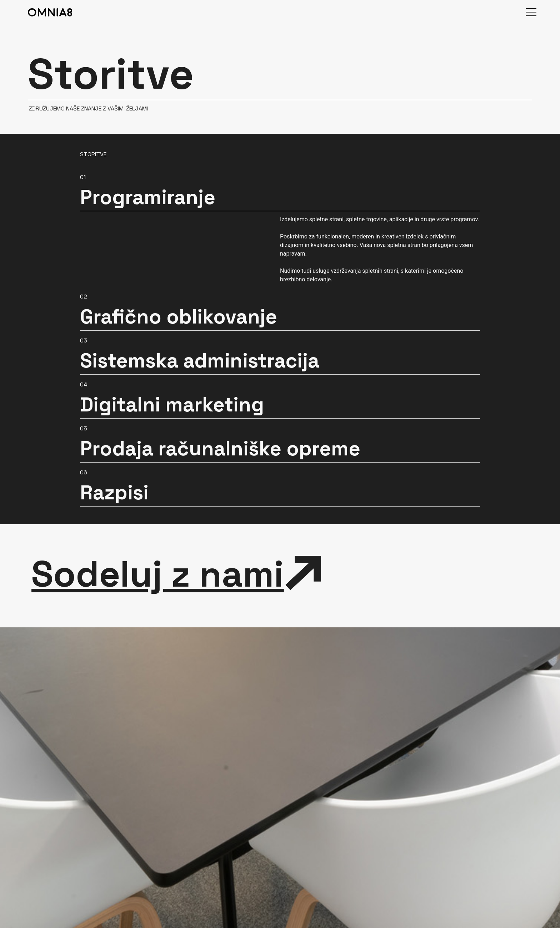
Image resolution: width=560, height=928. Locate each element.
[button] (280, 189)
